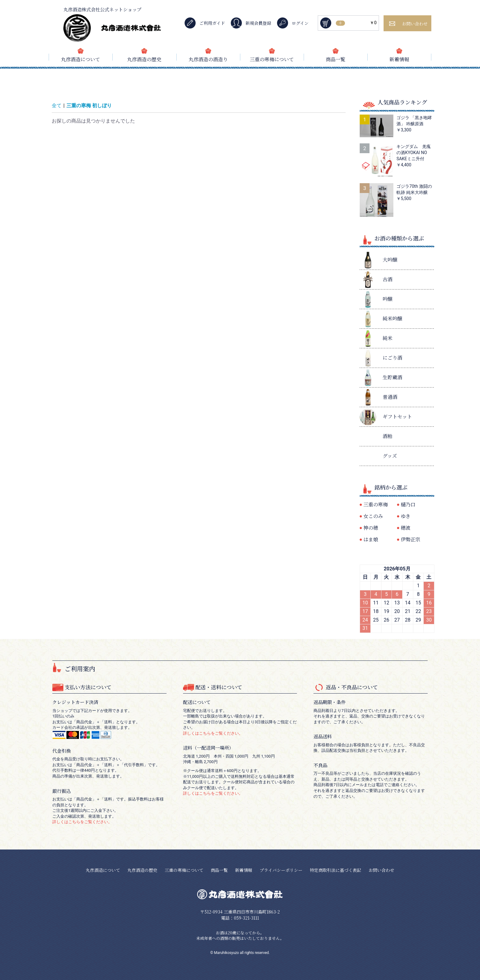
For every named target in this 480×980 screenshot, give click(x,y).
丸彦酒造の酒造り (208, 59)
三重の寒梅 (376, 504)
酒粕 (388, 436)
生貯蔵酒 (392, 377)
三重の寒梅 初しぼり (89, 106)
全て (57, 106)
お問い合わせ (381, 870)
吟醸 (388, 299)
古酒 (388, 279)
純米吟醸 (392, 318)
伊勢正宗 (411, 539)
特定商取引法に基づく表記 (336, 870)
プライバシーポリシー (281, 870)
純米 (388, 338)
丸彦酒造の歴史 (144, 59)
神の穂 (371, 528)
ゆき (406, 516)
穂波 (406, 528)
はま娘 (371, 539)
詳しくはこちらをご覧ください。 (82, 822)
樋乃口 (408, 504)
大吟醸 (390, 260)
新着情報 (399, 59)
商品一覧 (336, 59)
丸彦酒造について (81, 59)
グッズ (390, 456)
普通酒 (390, 397)
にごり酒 (392, 358)
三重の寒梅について (272, 59)
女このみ (373, 516)
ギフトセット (397, 416)
